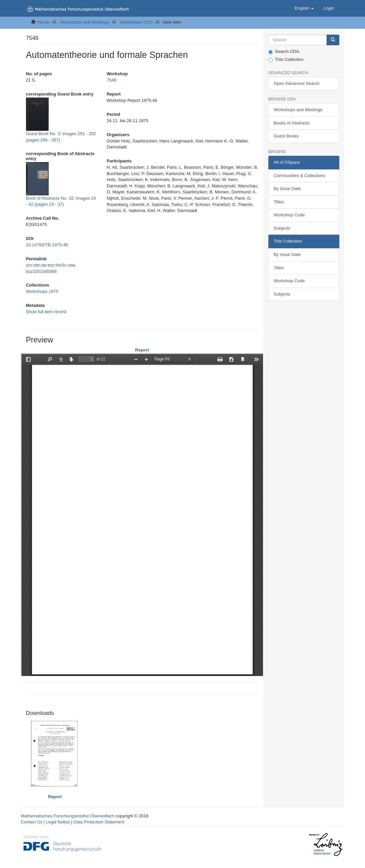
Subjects (282, 228)
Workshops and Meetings (85, 22)
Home (43, 22)
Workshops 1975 (136, 22)
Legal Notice (58, 822)
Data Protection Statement (99, 822)
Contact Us (32, 822)
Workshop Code (289, 215)
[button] (304, 8)
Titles (279, 202)
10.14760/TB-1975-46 (47, 245)
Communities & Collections (299, 176)
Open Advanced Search (296, 83)
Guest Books (286, 136)
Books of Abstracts (292, 123)
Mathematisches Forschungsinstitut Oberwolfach (68, 816)
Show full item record (46, 312)
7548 (111, 80)
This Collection (286, 60)
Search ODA (284, 52)
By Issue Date (287, 189)
